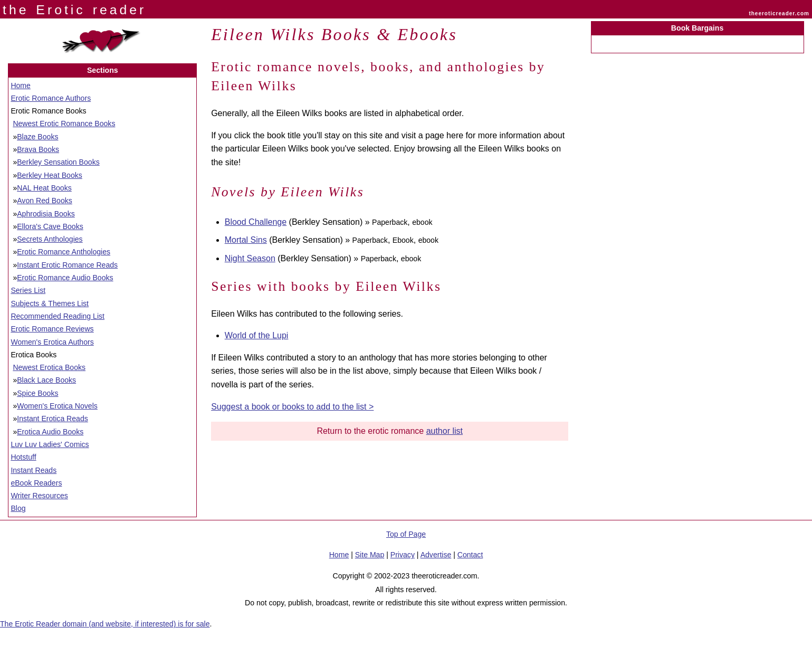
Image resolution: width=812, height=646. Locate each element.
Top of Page (406, 534)
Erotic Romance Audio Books (65, 278)
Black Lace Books (46, 380)
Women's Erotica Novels (57, 406)
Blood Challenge (256, 222)
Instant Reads (34, 470)
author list (445, 431)
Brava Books (38, 149)
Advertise (436, 555)
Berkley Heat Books (50, 175)
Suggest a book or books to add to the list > (292, 407)
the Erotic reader (74, 10)
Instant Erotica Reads (52, 419)
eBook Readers (36, 483)
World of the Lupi (257, 335)
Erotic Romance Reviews (52, 329)
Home (21, 85)
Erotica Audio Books (50, 432)
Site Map (370, 555)
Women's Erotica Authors (52, 342)
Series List (28, 290)
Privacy (403, 555)
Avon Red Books (45, 201)
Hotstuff (23, 457)
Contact (470, 555)
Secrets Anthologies (50, 239)
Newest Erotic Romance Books (64, 123)
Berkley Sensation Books (58, 162)
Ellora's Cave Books (50, 226)
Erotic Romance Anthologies (64, 252)
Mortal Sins (246, 240)
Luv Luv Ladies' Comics (50, 444)
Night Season (250, 258)
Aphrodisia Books (46, 214)
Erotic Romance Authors (51, 98)
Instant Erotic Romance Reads (67, 265)
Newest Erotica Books (49, 367)
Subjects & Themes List (50, 303)
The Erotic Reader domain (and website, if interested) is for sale (105, 624)
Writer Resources (39, 496)
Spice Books (37, 393)
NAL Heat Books (44, 188)
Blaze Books (37, 137)
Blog (18, 508)
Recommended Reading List (58, 316)
